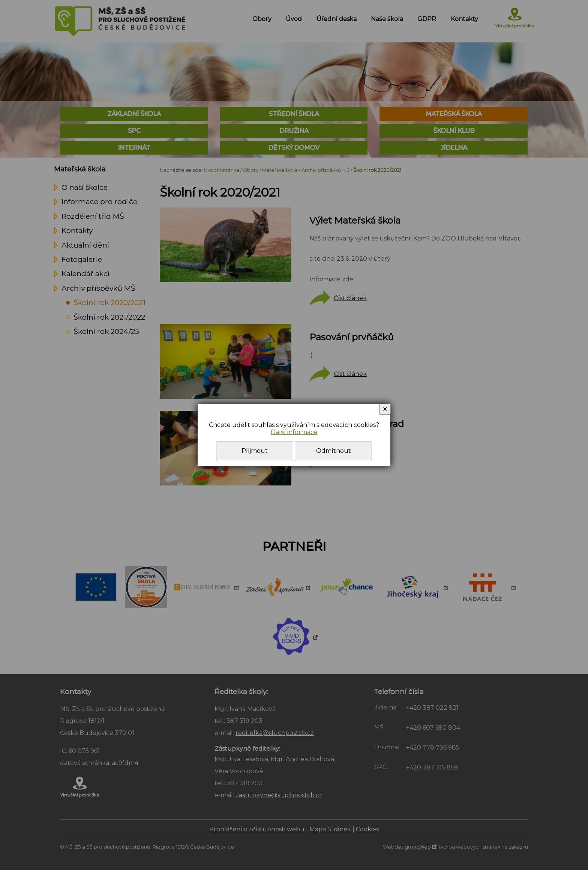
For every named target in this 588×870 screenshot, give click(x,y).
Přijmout (255, 451)
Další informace (294, 432)
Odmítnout (334, 451)
